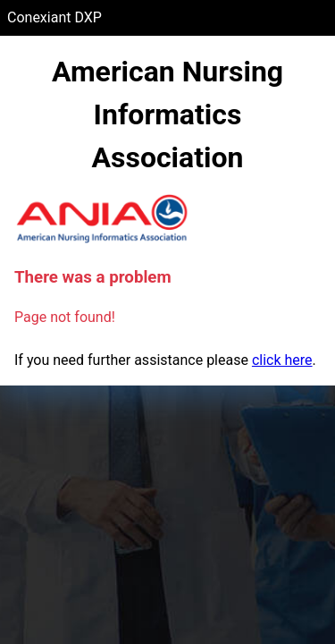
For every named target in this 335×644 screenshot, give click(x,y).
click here (282, 360)
